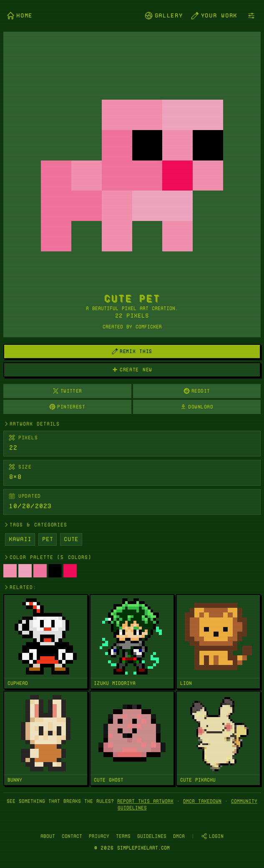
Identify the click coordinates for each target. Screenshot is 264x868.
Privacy (99, 836)
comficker (149, 327)
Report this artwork (145, 801)
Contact (72, 836)
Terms (123, 836)
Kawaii (20, 539)
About (48, 836)
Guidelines (152, 836)
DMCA (179, 836)
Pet (48, 539)
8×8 (15, 477)
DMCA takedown (202, 801)
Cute (71, 539)
